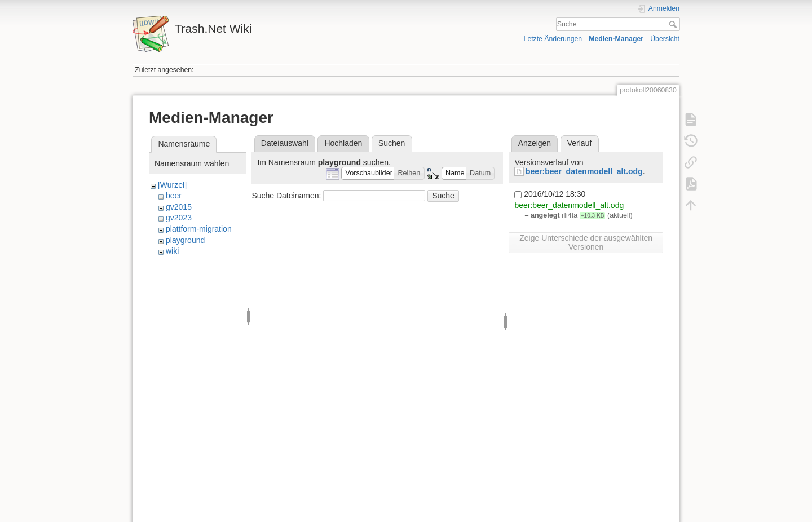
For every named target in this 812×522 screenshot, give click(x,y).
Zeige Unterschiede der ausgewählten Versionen (586, 242)
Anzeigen (535, 143)
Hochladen (343, 143)
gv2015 (179, 207)
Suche (674, 24)
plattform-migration (199, 229)
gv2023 (179, 218)
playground (185, 240)
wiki (172, 251)
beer (174, 196)
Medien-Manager (616, 39)
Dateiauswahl (285, 143)
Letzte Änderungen (553, 39)
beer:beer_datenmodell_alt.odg (584, 171)
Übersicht (665, 39)
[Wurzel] (172, 185)
